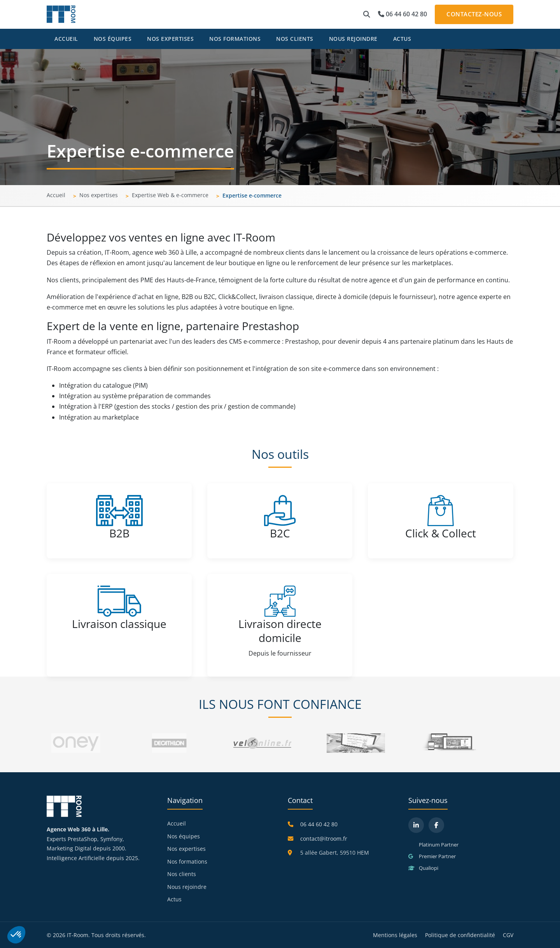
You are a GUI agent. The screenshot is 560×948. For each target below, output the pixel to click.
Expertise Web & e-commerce (170, 195)
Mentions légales (395, 935)
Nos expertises (170, 39)
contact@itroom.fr (324, 839)
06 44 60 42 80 (402, 14)
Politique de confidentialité (460, 935)
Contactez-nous (474, 14)
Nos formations (235, 39)
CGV (508, 935)
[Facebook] (436, 825)
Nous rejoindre (353, 39)
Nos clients (295, 39)
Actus (402, 39)
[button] (367, 14)
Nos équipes (113, 39)
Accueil (66, 39)
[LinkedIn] (416, 825)
